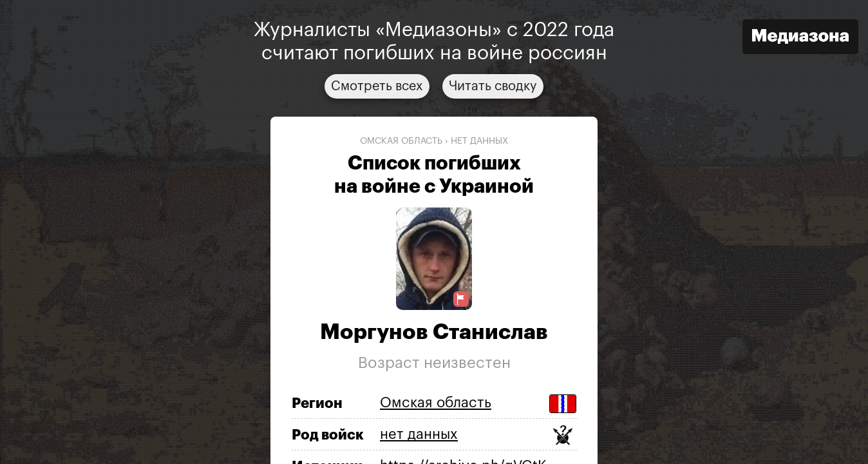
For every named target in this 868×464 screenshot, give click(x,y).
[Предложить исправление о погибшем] (461, 299)
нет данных (479, 141)
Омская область (401, 141)
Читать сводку (493, 86)
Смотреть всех (377, 86)
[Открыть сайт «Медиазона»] (800, 38)
